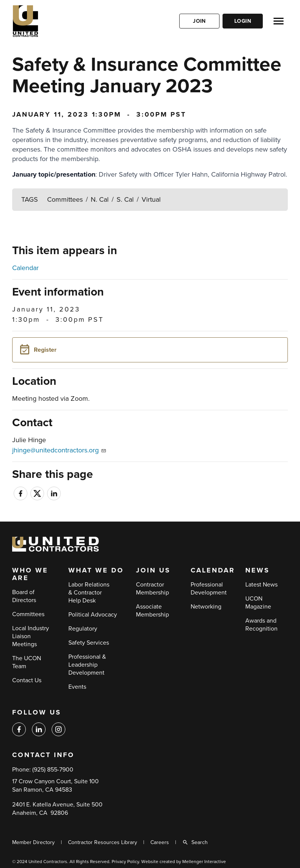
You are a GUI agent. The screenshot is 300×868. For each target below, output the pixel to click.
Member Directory (33, 842)
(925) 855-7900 (53, 770)
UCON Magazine (258, 603)
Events (77, 687)
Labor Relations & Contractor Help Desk (89, 593)
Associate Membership (152, 611)
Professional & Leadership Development (87, 665)
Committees (65, 199)
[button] (150, 350)
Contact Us (27, 680)
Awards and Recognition (261, 625)
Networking (206, 607)
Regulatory (83, 629)
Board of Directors (24, 596)
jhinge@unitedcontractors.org (59, 450)
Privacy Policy (125, 862)
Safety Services (89, 643)
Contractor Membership (152, 589)
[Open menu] (278, 21)
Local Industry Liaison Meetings (31, 636)
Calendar (25, 268)
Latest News (261, 585)
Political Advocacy (93, 615)
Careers (160, 842)
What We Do (96, 571)
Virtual (151, 199)
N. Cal (100, 199)
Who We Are (30, 574)
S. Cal (125, 199)
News (257, 571)
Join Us (153, 571)
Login (243, 21)
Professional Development (209, 589)
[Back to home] (48, 21)
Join (199, 21)
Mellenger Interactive (204, 862)
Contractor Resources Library (103, 842)
